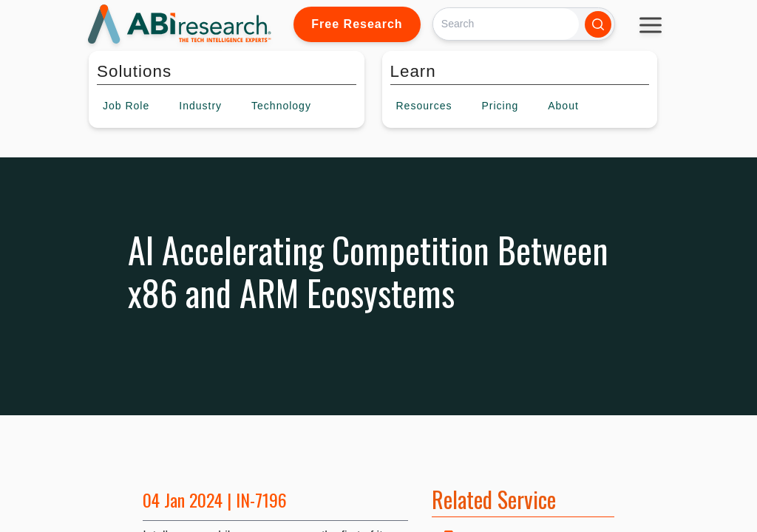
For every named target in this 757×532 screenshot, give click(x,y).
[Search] (506, 24)
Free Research (357, 24)
